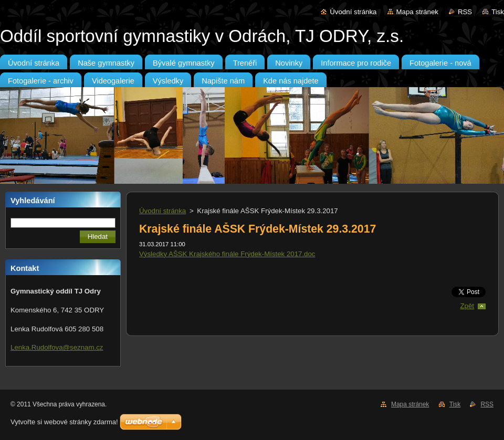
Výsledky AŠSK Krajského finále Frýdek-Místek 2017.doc (227, 254)
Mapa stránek (417, 12)
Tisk (498, 12)
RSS (465, 12)
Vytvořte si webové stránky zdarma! (64, 422)
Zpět (467, 306)
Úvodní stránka (353, 12)
